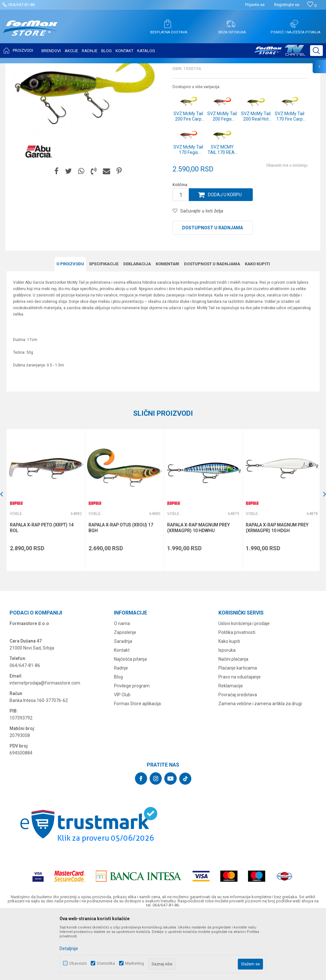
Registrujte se (287, 5)
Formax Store (18, 67)
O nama (122, 686)
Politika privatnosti (237, 695)
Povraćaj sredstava (238, 757)
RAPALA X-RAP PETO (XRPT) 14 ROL (42, 591)
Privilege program (132, 748)
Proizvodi (43, 67)
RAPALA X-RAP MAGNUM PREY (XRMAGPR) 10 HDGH (276, 591)
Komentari (167, 327)
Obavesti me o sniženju (287, 229)
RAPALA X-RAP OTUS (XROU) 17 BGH (120, 591)
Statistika (106, 963)
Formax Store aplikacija (137, 766)
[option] (46, 563)
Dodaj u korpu (225, 258)
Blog (118, 740)
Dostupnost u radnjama (213, 291)
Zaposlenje (125, 695)
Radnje (121, 731)
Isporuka (227, 713)
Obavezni (78, 963)
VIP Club (122, 757)
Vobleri (84, 67)
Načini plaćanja (233, 722)
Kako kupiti (257, 327)
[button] (316, 51)
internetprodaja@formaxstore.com (45, 746)
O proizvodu (70, 327)
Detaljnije (69, 949)
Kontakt (122, 713)
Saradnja (123, 704)
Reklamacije (231, 748)
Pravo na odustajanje (240, 740)
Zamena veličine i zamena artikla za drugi (260, 766)
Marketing (135, 963)
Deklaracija (137, 327)
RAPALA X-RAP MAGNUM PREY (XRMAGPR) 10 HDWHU (198, 591)
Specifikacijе (104, 327)
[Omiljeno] (312, 6)
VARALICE (64, 67)
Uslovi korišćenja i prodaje (244, 686)
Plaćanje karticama (238, 731)
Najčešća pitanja (130, 722)
